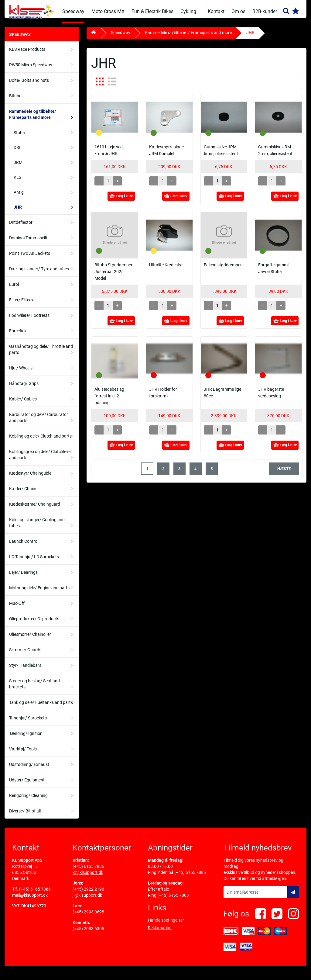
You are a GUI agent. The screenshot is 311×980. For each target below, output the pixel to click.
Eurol (14, 289)
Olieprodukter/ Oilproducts (34, 623)
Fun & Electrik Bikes (152, 11)
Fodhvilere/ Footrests (29, 320)
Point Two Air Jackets (30, 258)
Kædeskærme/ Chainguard (35, 509)
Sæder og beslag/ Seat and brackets (34, 688)
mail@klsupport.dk (30, 900)
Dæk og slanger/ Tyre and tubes (39, 273)
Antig (19, 197)
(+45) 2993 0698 (88, 916)
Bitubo (15, 100)
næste (284, 473)
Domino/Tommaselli (28, 242)
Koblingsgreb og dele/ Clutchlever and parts (41, 459)
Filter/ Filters (21, 304)
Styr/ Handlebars (25, 670)
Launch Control (24, 546)
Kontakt (216, 11)
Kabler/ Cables (23, 403)
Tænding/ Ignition (26, 738)
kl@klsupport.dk (88, 877)
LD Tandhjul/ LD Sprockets (34, 561)
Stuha (19, 137)
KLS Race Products (27, 54)
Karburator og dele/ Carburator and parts (39, 422)
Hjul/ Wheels (21, 372)
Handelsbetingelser (166, 925)
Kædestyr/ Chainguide (30, 478)
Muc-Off (17, 608)
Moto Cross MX (108, 11)
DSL (17, 152)
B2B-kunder (265, 11)
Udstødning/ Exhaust (29, 769)
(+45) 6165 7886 (35, 894)
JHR (18, 212)
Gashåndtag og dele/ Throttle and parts (41, 354)
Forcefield (18, 335)
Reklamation (160, 932)
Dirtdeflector (21, 227)
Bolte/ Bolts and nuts (29, 85)
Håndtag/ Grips (24, 388)
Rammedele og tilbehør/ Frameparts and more (32, 119)
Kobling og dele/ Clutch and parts (40, 441)
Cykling (188, 11)
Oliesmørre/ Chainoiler (30, 639)
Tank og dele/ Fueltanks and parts (41, 707)
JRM (18, 167)
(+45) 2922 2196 (88, 894)
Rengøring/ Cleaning (28, 800)
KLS (17, 182)
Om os (238, 11)
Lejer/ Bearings (23, 577)
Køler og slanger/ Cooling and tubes (37, 527)
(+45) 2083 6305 (88, 933)
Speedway (73, 11)
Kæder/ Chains (23, 493)
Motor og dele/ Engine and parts (39, 592)
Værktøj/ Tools (23, 753)
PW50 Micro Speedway (31, 69)
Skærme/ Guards (25, 654)
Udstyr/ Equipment (27, 784)
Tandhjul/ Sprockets (28, 722)
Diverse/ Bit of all (25, 816)
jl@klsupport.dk (87, 900)
